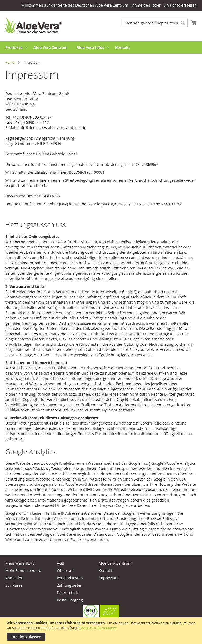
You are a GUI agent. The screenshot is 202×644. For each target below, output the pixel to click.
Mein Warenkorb (20, 563)
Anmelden (141, 5)
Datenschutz (68, 593)
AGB (60, 563)
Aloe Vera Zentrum (115, 563)
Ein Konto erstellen (180, 5)
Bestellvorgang (70, 600)
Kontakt (105, 571)
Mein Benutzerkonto (23, 571)
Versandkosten (70, 578)
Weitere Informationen (99, 628)
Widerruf (65, 571)
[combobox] (155, 23)
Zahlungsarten (70, 585)
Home (10, 62)
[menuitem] (15, 47)
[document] (102, 631)
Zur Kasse (14, 585)
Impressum (109, 578)
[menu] (101, 47)
